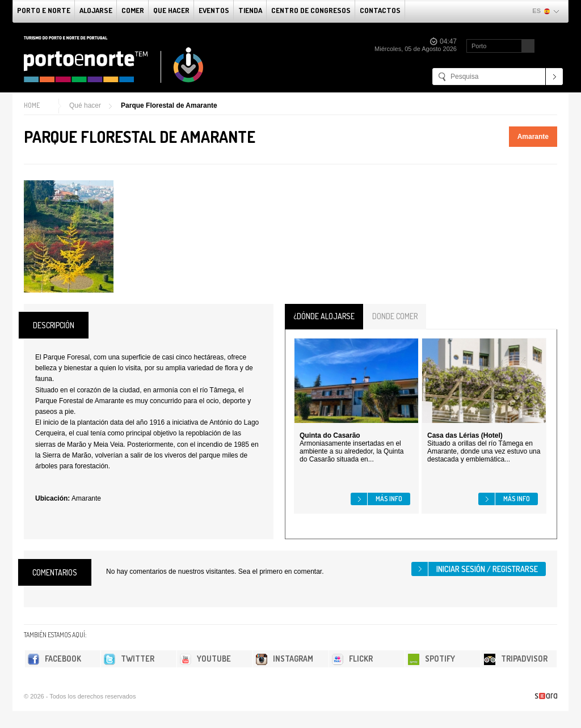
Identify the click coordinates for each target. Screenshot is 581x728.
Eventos (214, 10)
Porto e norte (44, 10)
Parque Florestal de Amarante (169, 105)
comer (133, 10)
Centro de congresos (311, 10)
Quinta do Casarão (330, 435)
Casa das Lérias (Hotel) (465, 435)
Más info (389, 499)
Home (32, 105)
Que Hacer (171, 10)
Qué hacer (85, 105)
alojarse (96, 10)
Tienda (250, 10)
